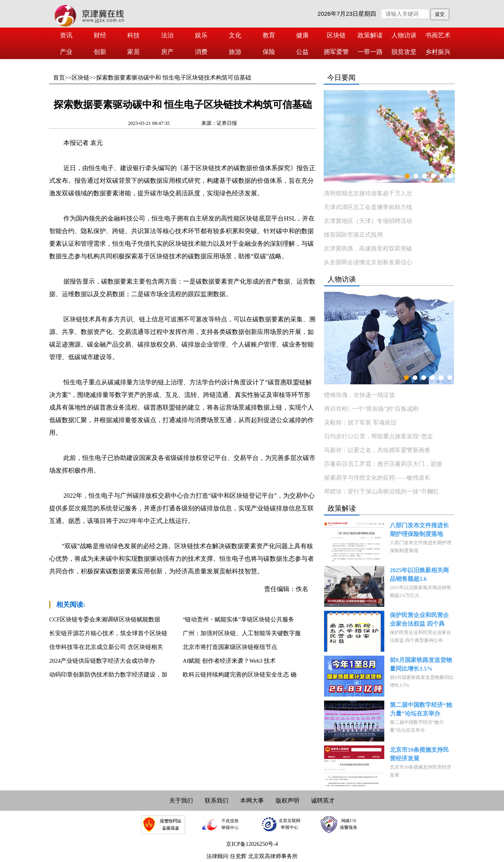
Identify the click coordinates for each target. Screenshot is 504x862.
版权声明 (287, 801)
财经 (100, 35)
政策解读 (370, 35)
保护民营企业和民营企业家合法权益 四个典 (419, 619)
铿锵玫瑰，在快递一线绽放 (359, 395)
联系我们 (217, 801)
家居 (133, 52)
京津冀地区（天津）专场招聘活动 (368, 221)
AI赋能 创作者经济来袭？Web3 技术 (229, 661)
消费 (201, 52)
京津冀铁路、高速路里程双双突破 (368, 248)
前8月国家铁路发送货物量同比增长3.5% (421, 664)
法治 (167, 35)
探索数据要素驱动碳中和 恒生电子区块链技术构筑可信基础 (174, 78)
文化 (235, 35)
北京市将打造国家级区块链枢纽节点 (230, 647)
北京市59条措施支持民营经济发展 (419, 754)
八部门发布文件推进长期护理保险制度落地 (419, 530)
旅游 (235, 52)
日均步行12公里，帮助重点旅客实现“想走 (379, 436)
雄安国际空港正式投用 (353, 235)
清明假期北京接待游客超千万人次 (368, 193)
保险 (269, 52)
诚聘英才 (323, 801)
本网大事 (252, 801)
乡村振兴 (438, 52)
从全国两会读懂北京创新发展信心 (368, 262)
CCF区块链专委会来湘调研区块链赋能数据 (105, 619)
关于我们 (181, 801)
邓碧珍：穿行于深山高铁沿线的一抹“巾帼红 (382, 491)
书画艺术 (438, 35)
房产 (167, 52)
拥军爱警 (336, 52)
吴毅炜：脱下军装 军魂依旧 (360, 423)
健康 (302, 35)
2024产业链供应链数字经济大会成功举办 (102, 661)
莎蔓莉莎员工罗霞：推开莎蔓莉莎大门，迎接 (383, 464)
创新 (100, 52)
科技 (133, 35)
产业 (66, 52)
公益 (302, 52)
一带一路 (370, 52)
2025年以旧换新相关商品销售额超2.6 (419, 575)
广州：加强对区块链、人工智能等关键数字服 (242, 633)
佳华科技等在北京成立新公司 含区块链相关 (106, 647)
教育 (269, 35)
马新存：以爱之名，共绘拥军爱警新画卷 (377, 450)
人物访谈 (404, 35)
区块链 (336, 35)
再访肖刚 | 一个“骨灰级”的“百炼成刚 (371, 409)
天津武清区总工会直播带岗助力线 (368, 207)
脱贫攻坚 (404, 52)
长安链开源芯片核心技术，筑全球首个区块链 (108, 633)
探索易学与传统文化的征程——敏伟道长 (377, 478)
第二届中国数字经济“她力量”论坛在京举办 (421, 709)
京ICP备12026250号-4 (252, 844)
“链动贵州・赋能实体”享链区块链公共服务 (238, 619)
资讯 (66, 35)
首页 (59, 78)
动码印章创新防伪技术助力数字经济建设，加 (108, 675)
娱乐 (201, 35)
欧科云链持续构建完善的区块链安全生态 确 (240, 675)
